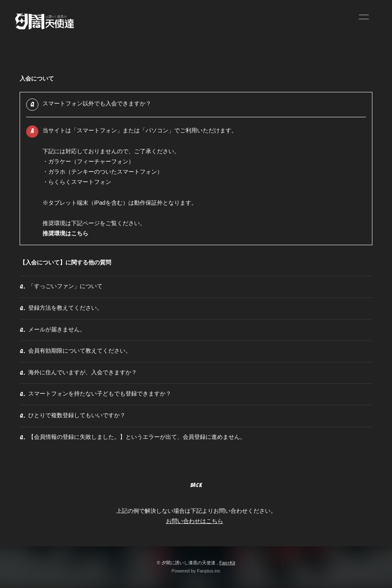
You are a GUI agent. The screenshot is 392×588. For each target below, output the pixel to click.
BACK (196, 485)
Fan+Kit (227, 563)
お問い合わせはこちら (195, 521)
